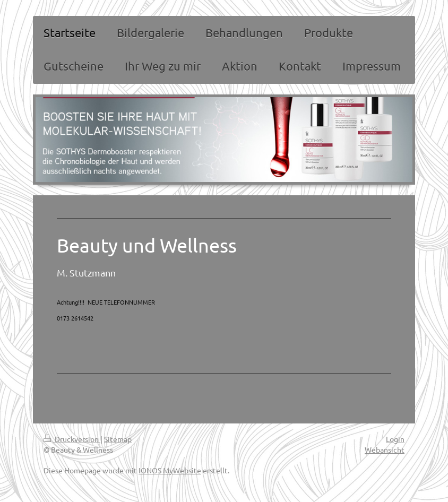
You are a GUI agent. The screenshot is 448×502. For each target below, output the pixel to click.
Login (395, 439)
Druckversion (72, 439)
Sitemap (118, 439)
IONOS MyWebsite (170, 470)
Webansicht (385, 449)
